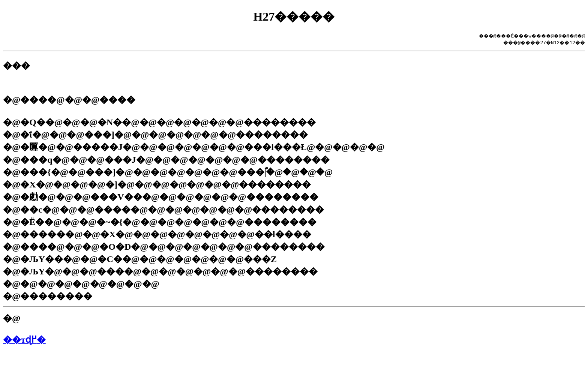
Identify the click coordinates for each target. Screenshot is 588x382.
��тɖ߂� (24, 340)
